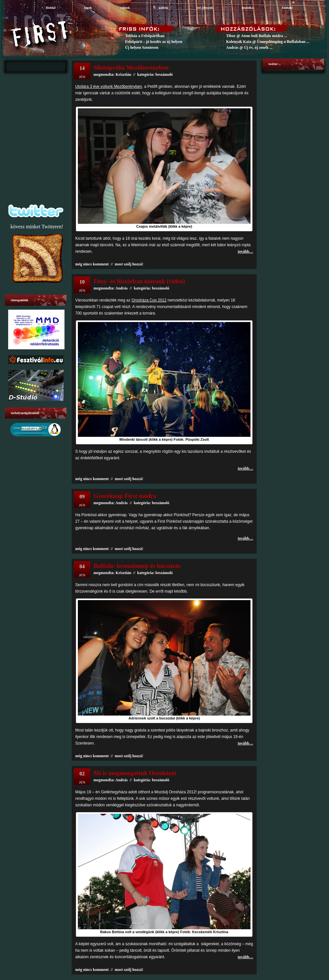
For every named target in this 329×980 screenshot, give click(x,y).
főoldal (51, 8)
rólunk (125, 8)
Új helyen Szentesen (142, 47)
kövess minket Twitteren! (37, 227)
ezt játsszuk (205, 8)
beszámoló (160, 288)
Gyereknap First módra (125, 496)
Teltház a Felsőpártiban (145, 36)
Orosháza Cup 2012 (149, 300)
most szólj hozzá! (129, 264)
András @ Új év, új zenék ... (249, 47)
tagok (88, 8)
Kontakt (287, 8)
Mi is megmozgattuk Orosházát (135, 773)
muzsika (248, 8)
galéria (163, 8)
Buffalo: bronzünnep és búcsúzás (137, 566)
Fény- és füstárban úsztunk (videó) (139, 281)
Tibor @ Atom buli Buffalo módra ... (257, 36)
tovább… (245, 251)
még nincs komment (92, 264)
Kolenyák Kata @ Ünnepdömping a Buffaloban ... (268, 42)
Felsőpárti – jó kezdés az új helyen (154, 42)
